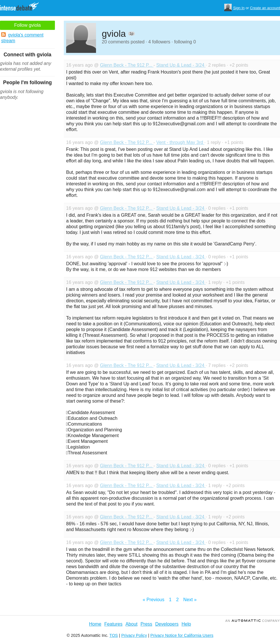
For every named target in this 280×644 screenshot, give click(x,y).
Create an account (265, 8)
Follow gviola (27, 25)
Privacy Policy (134, 635)
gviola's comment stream (22, 38)
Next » (190, 600)
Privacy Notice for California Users (182, 635)
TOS (114, 635)
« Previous (154, 600)
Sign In (239, 8)
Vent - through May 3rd (180, 142)
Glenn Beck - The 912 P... (127, 65)
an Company (253, 621)
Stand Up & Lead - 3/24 (181, 65)
